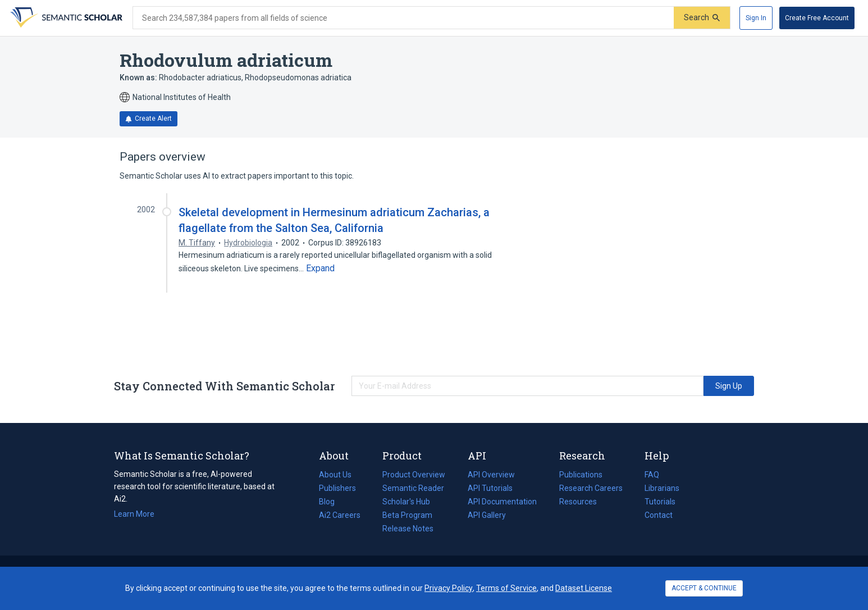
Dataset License (584, 588)
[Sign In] (756, 18)
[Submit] (702, 18)
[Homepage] (65, 18)
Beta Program (407, 515)
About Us (335, 475)
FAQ (652, 475)
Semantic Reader (413, 488)
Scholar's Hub (406, 502)
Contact (659, 515)
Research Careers (591, 488)
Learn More (134, 514)
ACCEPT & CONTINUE (704, 588)
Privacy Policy (449, 588)
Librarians (662, 488)
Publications (581, 475)
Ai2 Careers (340, 515)
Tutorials (660, 502)
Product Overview (414, 475)
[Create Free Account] (817, 18)
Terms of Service (506, 588)
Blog (331, 502)
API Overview (491, 475)
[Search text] (403, 18)
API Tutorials (490, 488)
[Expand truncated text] (320, 268)
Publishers (337, 488)
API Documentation (502, 502)
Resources (578, 502)
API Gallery (487, 515)
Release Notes (408, 529)
